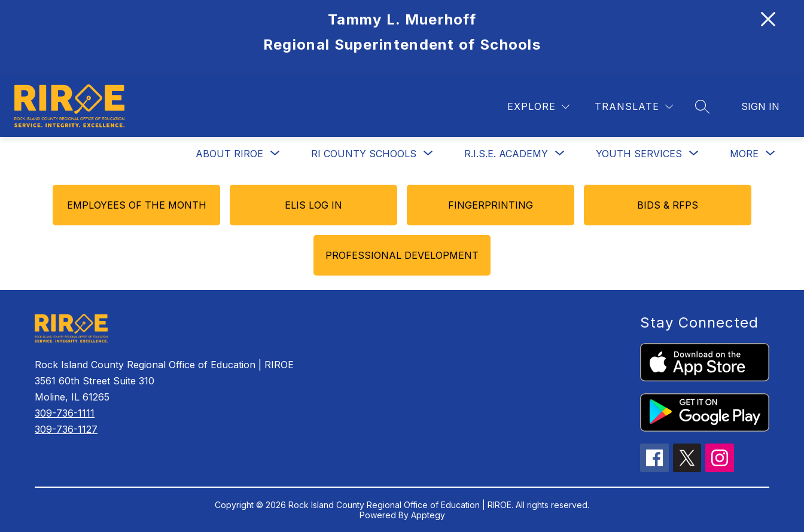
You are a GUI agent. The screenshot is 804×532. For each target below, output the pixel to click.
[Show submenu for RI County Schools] (364, 154)
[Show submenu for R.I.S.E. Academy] (506, 154)
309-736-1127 (66, 429)
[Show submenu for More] (744, 154)
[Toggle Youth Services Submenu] (694, 153)
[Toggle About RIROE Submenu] (275, 153)
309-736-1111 (65, 413)
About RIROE (229, 154)
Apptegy (428, 515)
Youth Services (639, 154)
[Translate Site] (634, 107)
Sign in (760, 106)
